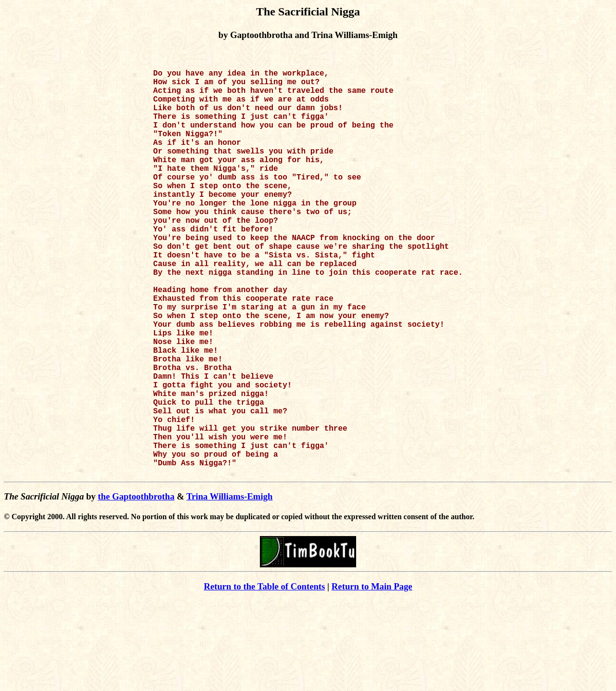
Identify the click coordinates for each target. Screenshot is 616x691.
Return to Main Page (372, 677)
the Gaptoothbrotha (136, 587)
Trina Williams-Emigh (229, 587)
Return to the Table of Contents (264, 677)
